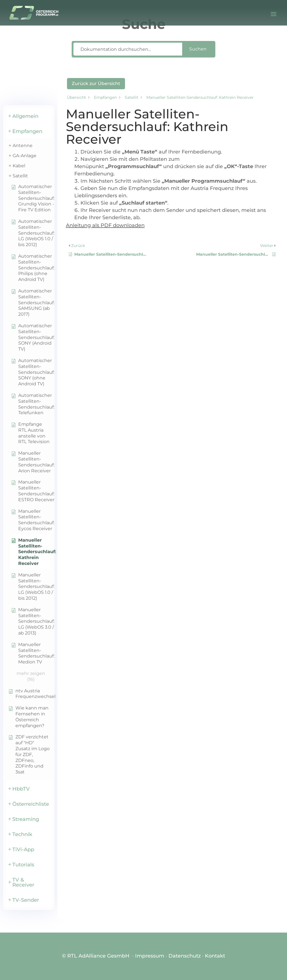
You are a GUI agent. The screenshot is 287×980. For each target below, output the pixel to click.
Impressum (150, 956)
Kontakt (215, 956)
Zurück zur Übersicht (96, 83)
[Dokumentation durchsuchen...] (128, 49)
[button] (29, 116)
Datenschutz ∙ (187, 956)
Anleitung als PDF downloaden (105, 225)
